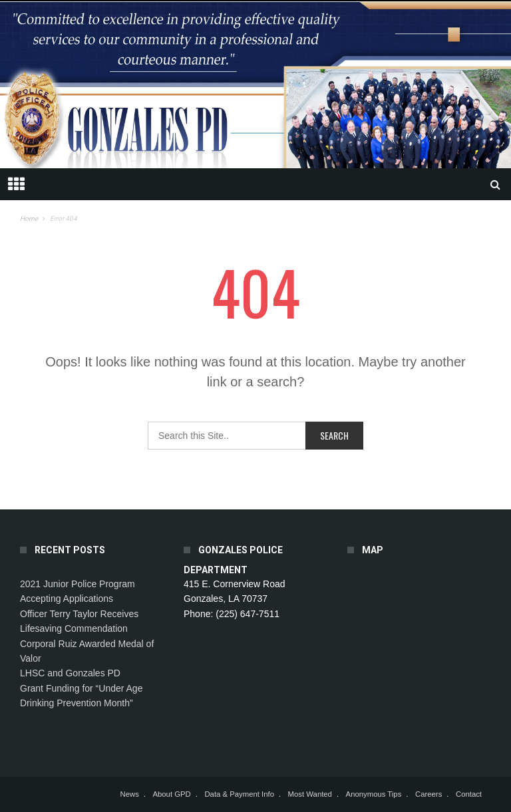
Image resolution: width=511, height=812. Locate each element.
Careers (428, 794)
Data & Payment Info (239, 794)
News (129, 794)
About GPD (171, 794)
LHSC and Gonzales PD (70, 673)
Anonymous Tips (374, 794)
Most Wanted (310, 794)
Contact (469, 794)
